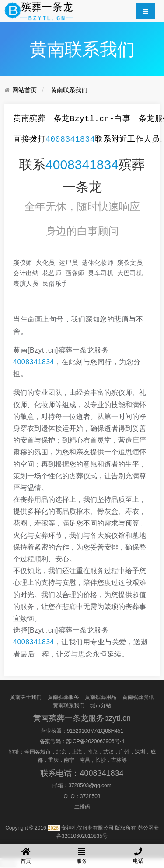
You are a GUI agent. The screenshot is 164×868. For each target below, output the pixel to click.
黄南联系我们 (69, 90)
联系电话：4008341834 (82, 773)
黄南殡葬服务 (63, 697)
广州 (124, 752)
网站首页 (24, 90)
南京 (93, 752)
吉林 (116, 760)
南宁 (69, 760)
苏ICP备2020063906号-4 (95, 741)
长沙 (101, 760)
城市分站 (101, 705)
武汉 (108, 752)
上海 (77, 752)
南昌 (85, 760)
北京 (61, 752)
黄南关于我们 (26, 697)
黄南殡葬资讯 (138, 697)
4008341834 (70, 139)
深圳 (140, 752)
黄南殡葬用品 (101, 697)
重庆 (53, 760)
